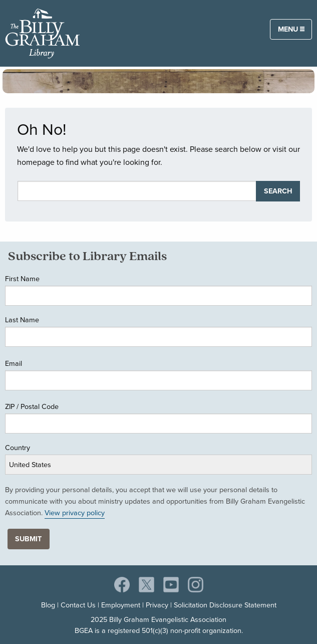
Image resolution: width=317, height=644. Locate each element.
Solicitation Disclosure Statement (225, 605)
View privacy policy (75, 513)
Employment (121, 605)
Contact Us (78, 605)
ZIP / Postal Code (32, 406)
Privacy (157, 605)
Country (18, 448)
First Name (22, 279)
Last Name (22, 320)
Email (14, 363)
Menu (291, 29)
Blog (48, 605)
